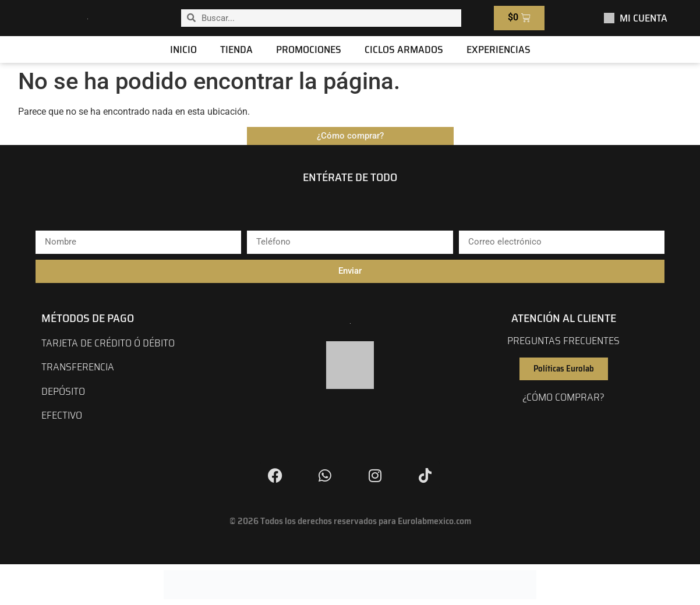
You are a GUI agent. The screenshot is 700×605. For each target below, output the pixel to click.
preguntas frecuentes (563, 341)
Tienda (236, 49)
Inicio (183, 49)
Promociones (309, 49)
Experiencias (499, 49)
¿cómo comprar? (563, 397)
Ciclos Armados (404, 49)
